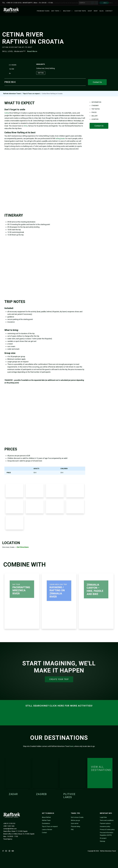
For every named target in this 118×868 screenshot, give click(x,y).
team (72, 746)
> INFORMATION (95, 102)
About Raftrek (46, 817)
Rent (96, 11)
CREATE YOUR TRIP (59, 679)
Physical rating (75, 826)
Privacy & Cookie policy (107, 830)
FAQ (72, 830)
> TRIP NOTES (95, 109)
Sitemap (102, 841)
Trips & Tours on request (31, 94)
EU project (103, 838)
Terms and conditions (107, 820)
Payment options (105, 823)
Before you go (75, 820)
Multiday (68, 11)
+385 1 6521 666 (9, 826)
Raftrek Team (46, 820)
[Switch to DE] (112, 3)
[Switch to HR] (109, 3)
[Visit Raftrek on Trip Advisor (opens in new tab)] (13, 851)
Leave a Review (47, 830)
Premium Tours (43, 11)
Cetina (7, 113)
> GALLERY (94, 116)
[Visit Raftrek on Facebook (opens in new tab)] (3, 851)
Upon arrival (75, 823)
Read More (32, 51)
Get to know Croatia (77, 817)
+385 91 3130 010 (9, 824)
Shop (90, 11)
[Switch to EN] (105, 3)
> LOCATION (94, 119)
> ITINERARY (94, 106)
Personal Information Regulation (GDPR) (107, 834)
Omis (26, 126)
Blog (102, 11)
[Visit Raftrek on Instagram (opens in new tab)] (10, 851)
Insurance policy (105, 826)
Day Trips (56, 11)
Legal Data (103, 817)
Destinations (46, 823)
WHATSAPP (28, 3)
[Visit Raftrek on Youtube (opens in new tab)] (6, 851)
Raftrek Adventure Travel (12, 94)
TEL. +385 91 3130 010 (12, 3)
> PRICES (93, 112)
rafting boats (60, 138)
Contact (109, 11)
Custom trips (80, 11)
